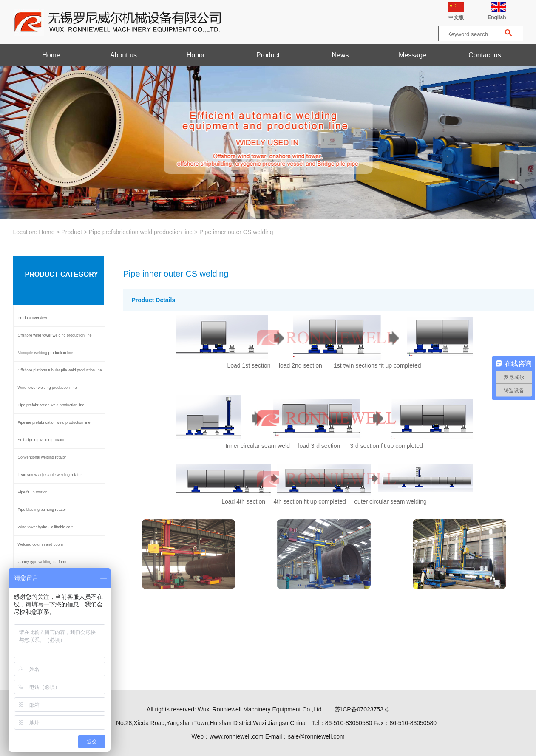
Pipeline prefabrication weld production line (54, 422)
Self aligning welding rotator (41, 440)
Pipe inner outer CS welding (236, 232)
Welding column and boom (40, 544)
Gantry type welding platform (42, 562)
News (340, 55)
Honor (196, 55)
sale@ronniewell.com (316, 736)
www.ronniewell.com (237, 736)
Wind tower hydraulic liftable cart (45, 527)
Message (413, 55)
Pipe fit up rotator (33, 492)
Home (51, 55)
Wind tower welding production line (47, 388)
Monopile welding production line (46, 353)
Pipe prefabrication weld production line (141, 232)
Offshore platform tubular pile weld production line (60, 370)
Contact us (485, 55)
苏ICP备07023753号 (362, 709)
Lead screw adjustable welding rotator (50, 475)
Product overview (33, 318)
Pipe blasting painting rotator (42, 510)
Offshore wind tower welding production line (55, 335)
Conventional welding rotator (42, 457)
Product (268, 55)
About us (123, 55)
